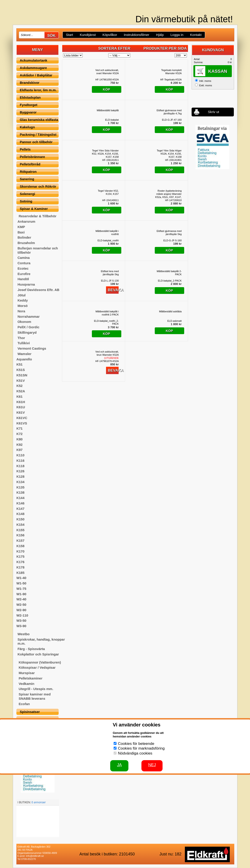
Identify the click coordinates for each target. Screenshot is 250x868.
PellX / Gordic (29, 327)
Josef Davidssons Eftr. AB (38, 290)
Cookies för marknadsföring (141, 748)
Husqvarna (26, 284)
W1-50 (21, 583)
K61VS (22, 423)
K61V (21, 412)
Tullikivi (24, 343)
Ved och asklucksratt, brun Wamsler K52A (107, 355)
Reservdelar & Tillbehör (38, 216)
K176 (20, 562)
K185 (20, 573)
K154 (20, 525)
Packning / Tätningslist (38, 134)
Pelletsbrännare (32, 157)
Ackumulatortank (34, 60)
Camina (24, 258)
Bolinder (24, 237)
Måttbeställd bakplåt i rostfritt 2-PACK (107, 313)
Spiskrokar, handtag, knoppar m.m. (41, 642)
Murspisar (27, 673)
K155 (20, 530)
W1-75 (21, 589)
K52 (20, 386)
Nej (152, 765)
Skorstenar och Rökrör (38, 186)
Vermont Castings (32, 348)
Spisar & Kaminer (34, 209)
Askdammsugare (33, 68)
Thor (21, 338)
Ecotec (23, 268)
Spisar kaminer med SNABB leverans (35, 696)
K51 (20, 364)
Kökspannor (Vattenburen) (40, 662)
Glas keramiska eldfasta (39, 120)
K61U (21, 407)
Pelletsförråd (30, 164)
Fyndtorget (29, 105)
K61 (20, 396)
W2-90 (21, 610)
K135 (20, 487)
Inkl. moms (205, 81)
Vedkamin (27, 684)
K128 (20, 476)
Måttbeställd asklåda (170, 311)
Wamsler (24, 354)
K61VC (22, 418)
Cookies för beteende (136, 744)
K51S (21, 370)
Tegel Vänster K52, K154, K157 (108, 192)
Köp (107, 89)
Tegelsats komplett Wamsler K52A (171, 72)
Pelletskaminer (31, 678)
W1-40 (21, 578)
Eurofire (24, 274)
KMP (21, 227)
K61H (21, 402)
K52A (21, 391)
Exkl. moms (206, 85)
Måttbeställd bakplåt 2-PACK (169, 273)
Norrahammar (29, 316)
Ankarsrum (26, 221)
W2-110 (22, 615)
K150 (20, 519)
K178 (20, 567)
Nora (21, 311)
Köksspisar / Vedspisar (37, 667)
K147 (20, 509)
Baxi (21, 232)
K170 (20, 551)
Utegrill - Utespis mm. (36, 689)
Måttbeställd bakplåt (108, 110)
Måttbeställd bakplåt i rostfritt (107, 233)
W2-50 (21, 605)
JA (119, 765)
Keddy (23, 300)
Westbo (24, 634)
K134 (20, 482)
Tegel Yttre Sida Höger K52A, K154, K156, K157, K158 (169, 154)
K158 (20, 546)
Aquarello (24, 359)
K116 (20, 461)
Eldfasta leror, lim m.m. (38, 90)
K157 (20, 541)
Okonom (24, 322)
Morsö (23, 306)
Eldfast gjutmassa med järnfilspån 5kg (169, 233)
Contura (24, 263)
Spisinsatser (30, 712)
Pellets (25, 149)
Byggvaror (28, 112)
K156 (20, 535)
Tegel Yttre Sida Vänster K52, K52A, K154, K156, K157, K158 (105, 154)
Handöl (23, 279)
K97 (20, 450)
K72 (20, 434)
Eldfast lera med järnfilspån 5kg (110, 273)
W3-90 (21, 626)
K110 (20, 455)
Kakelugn (27, 127)
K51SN (22, 375)
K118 (20, 466)
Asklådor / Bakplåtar (36, 75)
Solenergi (27, 194)
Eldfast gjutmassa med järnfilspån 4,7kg (169, 112)
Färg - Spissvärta (31, 649)
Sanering (27, 179)
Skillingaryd (27, 332)
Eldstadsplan (30, 97)
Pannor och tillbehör (36, 142)
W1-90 (21, 594)
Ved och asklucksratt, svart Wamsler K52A (107, 72)
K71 (20, 428)
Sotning (26, 201)
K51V (21, 381)
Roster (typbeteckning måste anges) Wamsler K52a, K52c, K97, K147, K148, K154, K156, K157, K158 (168, 194)
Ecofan (24, 704)
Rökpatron (28, 172)
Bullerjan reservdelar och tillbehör (38, 250)
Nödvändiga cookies (135, 753)
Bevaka (113, 290)
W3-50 (21, 620)
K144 (20, 498)
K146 (20, 503)
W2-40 (21, 599)
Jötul (22, 295)
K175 (20, 556)
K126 (20, 471)
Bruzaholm (26, 243)
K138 (20, 492)
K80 (20, 439)
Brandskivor (30, 83)
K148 (20, 514)
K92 (20, 445)
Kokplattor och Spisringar (38, 654)
